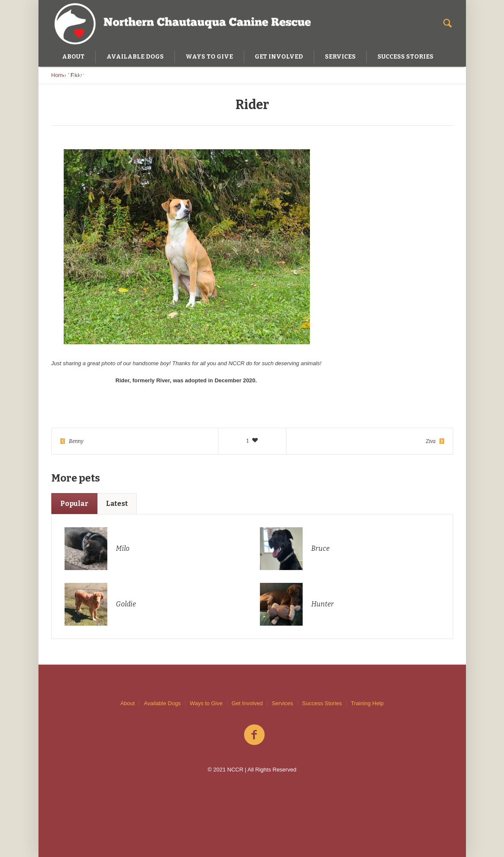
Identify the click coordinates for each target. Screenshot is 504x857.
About (127, 703)
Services (283, 703)
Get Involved (247, 703)
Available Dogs (162, 703)
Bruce (320, 548)
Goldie (126, 604)
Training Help (367, 703)
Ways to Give (206, 703)
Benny (76, 441)
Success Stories (322, 703)
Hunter (323, 604)
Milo (123, 548)
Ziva (431, 441)
